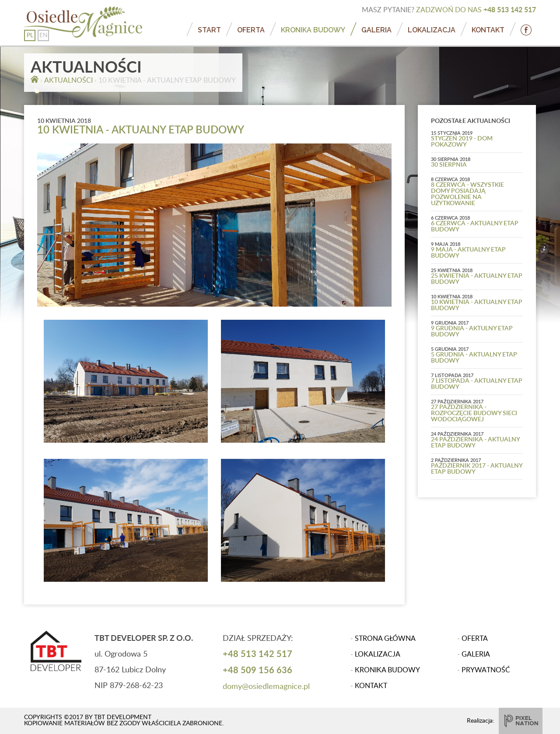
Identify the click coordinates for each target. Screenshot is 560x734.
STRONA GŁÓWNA (385, 639)
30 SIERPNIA (449, 165)
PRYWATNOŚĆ (486, 670)
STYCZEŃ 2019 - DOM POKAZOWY (462, 142)
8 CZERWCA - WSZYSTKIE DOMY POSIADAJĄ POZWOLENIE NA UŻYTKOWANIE (467, 194)
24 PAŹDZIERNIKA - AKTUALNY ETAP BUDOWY (475, 443)
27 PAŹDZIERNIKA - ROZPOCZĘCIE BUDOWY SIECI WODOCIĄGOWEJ (474, 413)
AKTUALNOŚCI (68, 80)
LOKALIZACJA (432, 30)
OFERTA (251, 30)
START (209, 30)
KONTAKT (488, 30)
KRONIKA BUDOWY (313, 30)
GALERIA (376, 30)
